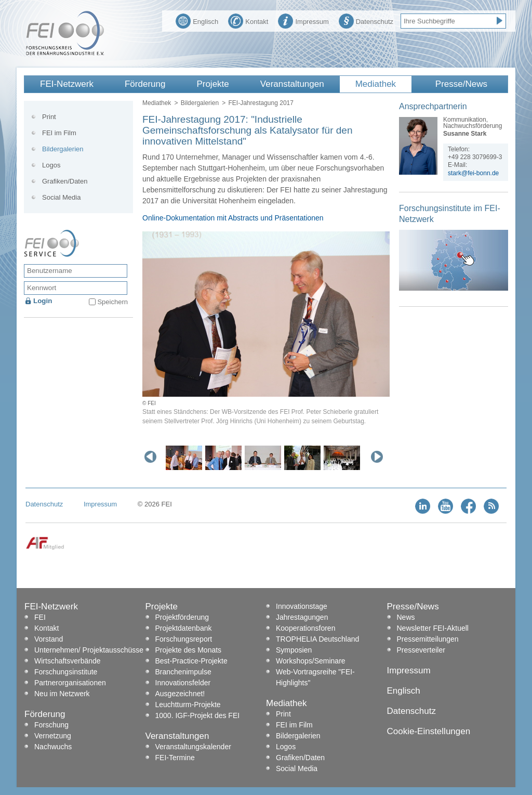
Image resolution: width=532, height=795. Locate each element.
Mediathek (376, 84)
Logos (51, 165)
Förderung (145, 84)
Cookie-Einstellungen (429, 731)
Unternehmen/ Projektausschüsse (89, 650)
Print (49, 117)
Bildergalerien (200, 103)
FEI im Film (59, 133)
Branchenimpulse (183, 672)
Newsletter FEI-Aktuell (433, 628)
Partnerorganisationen (70, 683)
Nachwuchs (53, 747)
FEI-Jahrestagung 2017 (261, 103)
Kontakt (248, 20)
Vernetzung (53, 736)
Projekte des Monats (189, 650)
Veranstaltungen (292, 84)
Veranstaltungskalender (193, 747)
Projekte (212, 84)
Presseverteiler (421, 650)
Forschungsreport (184, 639)
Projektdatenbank (184, 628)
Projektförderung (182, 617)
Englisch (197, 20)
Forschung (51, 725)
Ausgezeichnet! (180, 694)
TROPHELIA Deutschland (317, 639)
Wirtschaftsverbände (68, 661)
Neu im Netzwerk (62, 694)
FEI (40, 617)
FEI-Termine (175, 758)
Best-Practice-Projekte (191, 661)
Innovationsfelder (183, 683)
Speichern (112, 302)
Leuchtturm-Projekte (188, 705)
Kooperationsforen (305, 628)
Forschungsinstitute (66, 672)
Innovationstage (302, 606)
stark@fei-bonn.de (473, 173)
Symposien (294, 650)
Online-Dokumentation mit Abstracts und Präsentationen (233, 218)
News (406, 617)
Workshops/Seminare (311, 661)
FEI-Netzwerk (67, 84)
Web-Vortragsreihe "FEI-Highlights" (315, 677)
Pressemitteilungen (428, 639)
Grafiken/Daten (65, 181)
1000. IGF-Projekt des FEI (198, 715)
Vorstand (49, 639)
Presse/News (461, 84)
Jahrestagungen (302, 617)
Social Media (61, 197)
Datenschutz (366, 20)
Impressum (303, 20)
